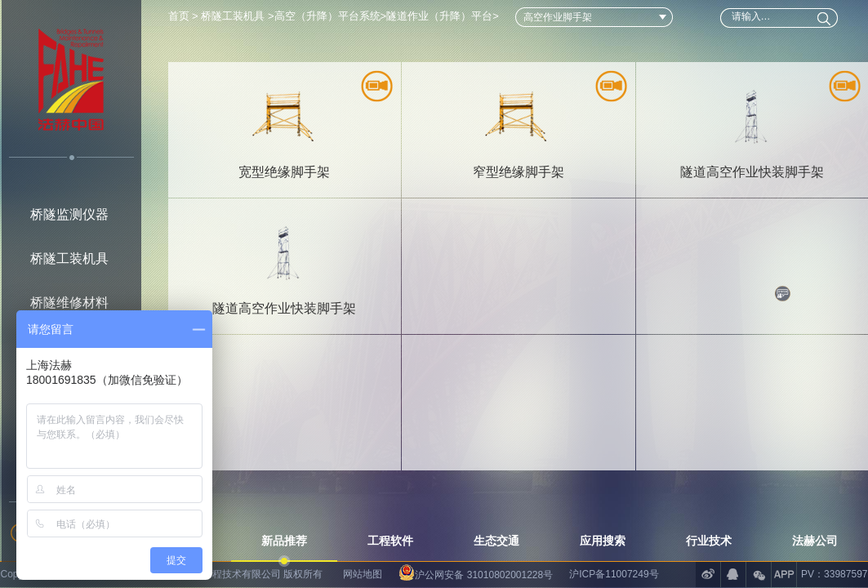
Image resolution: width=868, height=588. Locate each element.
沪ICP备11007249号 (614, 574)
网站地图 (363, 574)
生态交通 (496, 541)
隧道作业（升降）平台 (439, 16)
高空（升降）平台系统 (327, 16)
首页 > (185, 16)
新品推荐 (284, 541)
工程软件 (390, 541)
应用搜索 (603, 541)
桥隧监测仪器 (69, 214)
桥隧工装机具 (69, 258)
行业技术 (709, 541)
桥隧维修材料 (69, 303)
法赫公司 (815, 541)
